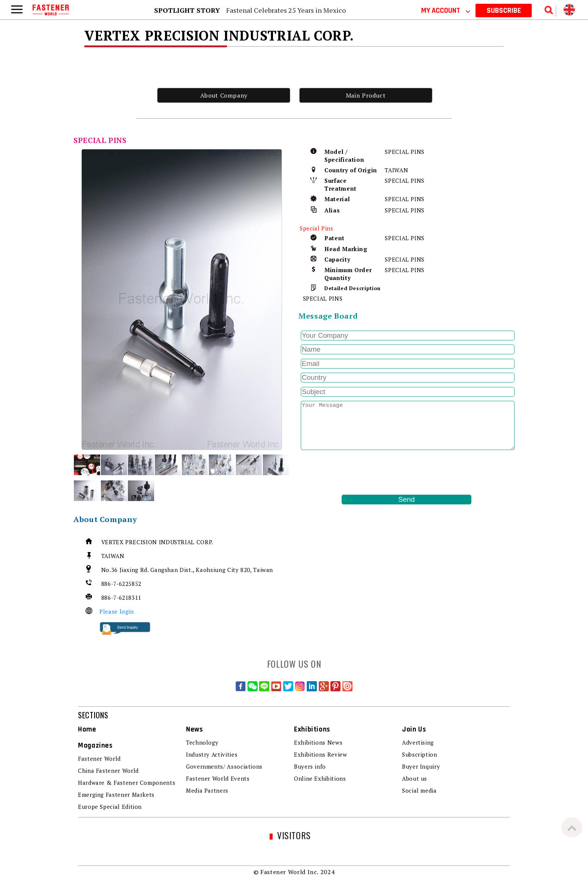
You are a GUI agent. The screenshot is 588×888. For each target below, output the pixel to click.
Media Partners (207, 790)
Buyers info (310, 766)
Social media (419, 790)
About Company (224, 95)
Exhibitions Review (321, 754)
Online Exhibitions (320, 778)
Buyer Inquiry (421, 766)
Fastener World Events (218, 778)
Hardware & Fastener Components (127, 783)
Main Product (366, 95)
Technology (202, 742)
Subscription (420, 754)
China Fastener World (108, 771)
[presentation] (355, 473)
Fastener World (99, 759)
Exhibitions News (318, 742)
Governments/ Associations (224, 766)
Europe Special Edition (110, 807)
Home (87, 729)
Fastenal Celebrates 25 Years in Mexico (286, 10)
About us (415, 778)
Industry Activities (212, 754)
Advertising (418, 742)
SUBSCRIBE (504, 11)
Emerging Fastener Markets (116, 795)
